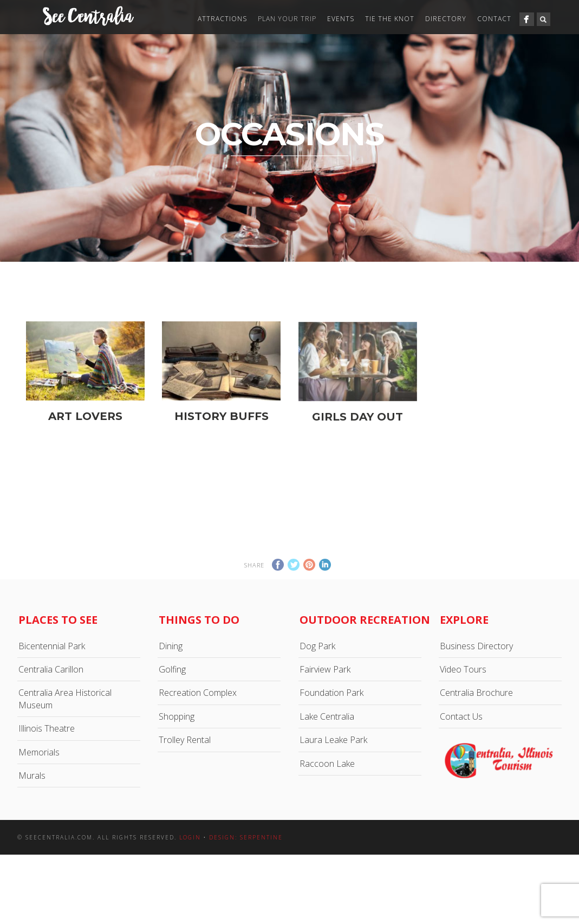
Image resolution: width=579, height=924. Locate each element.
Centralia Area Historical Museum (65, 699)
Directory (446, 19)
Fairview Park (325, 669)
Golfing (172, 669)
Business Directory (476, 646)
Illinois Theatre (47, 728)
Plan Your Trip (287, 19)
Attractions (222, 19)
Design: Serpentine (246, 837)
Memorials (39, 752)
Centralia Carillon (51, 669)
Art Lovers (85, 416)
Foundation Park (331, 693)
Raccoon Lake (327, 764)
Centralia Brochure (476, 693)
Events (341, 19)
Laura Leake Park (333, 740)
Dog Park (317, 646)
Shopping (177, 716)
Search (544, 19)
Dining (171, 646)
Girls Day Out (357, 425)
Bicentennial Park (52, 646)
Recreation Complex (198, 693)
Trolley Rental (185, 740)
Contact (494, 19)
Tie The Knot (390, 19)
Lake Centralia (327, 716)
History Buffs (222, 416)
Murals (32, 776)
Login (190, 837)
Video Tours (463, 669)
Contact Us (461, 716)
